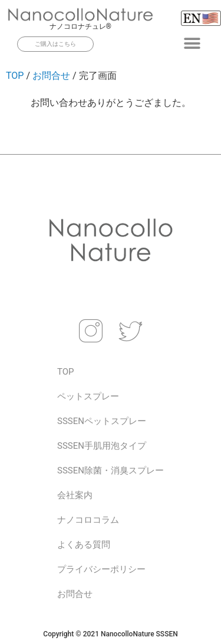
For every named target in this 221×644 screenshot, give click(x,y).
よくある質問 (84, 545)
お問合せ (51, 76)
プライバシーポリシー (101, 569)
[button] (192, 43)
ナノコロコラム (88, 520)
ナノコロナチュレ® (80, 26)
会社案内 (75, 495)
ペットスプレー (88, 396)
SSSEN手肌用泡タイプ (102, 446)
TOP (15, 76)
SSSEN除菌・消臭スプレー (111, 471)
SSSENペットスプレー (102, 421)
